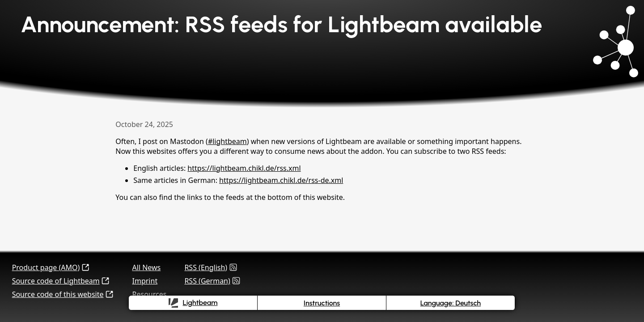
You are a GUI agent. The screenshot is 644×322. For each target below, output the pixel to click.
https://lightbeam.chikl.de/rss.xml (244, 168)
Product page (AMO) (46, 267)
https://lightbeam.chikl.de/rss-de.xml (281, 180)
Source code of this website (58, 294)
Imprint (145, 281)
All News (147, 267)
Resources (150, 294)
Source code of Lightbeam (56, 281)
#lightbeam (227, 141)
